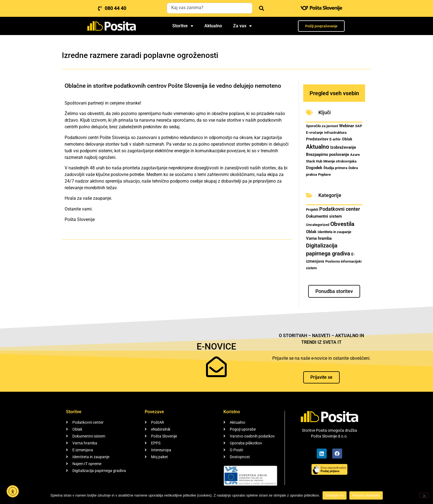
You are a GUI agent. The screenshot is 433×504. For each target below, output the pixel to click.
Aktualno (213, 26)
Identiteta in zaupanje (334, 232)
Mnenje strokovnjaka (340, 161)
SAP (359, 126)
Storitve (183, 26)
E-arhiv (335, 139)
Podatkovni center (340, 209)
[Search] (260, 8)
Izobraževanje (343, 147)
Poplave (324, 174)
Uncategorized (318, 225)
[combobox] (210, 8)
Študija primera (335, 168)
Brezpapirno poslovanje (328, 154)
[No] (424, 495)
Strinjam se (335, 495)
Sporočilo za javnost (322, 126)
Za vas (242, 26)
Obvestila (342, 224)
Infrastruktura (335, 133)
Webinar (347, 126)
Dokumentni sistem (324, 216)
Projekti (312, 210)
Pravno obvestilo (366, 495)
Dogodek (314, 168)
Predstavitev (317, 139)
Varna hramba (319, 238)
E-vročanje (315, 133)
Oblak (347, 139)
